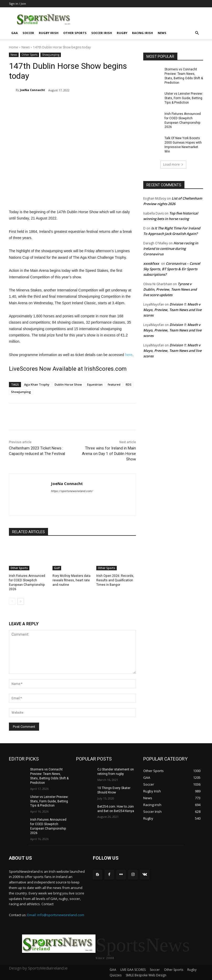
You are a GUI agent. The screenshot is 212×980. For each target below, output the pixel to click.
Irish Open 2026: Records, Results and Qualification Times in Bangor (115, 580)
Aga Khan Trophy (37, 384)
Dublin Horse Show (68, 384)
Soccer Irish (102, 33)
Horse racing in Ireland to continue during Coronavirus (171, 248)
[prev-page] (12, 601)
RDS (129, 384)
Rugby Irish (49, 33)
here (129, 355)
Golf (57, 568)
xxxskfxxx (151, 263)
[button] (197, 33)
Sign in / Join (17, 4)
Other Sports (75, 33)
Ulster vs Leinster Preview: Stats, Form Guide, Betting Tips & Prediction (184, 98)
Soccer (28, 33)
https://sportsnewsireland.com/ (72, 491)
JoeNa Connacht (32, 90)
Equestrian (95, 384)
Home (14, 47)
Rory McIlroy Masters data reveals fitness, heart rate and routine (71, 580)
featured (114, 384)
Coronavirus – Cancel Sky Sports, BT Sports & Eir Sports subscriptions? (172, 269)
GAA (15, 33)
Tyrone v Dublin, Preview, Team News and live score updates (170, 289)
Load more (173, 164)
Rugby (122, 33)
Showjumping (51, 55)
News (162, 33)
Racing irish (142, 33)
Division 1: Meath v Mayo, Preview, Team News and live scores (172, 309)
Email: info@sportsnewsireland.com (56, 915)
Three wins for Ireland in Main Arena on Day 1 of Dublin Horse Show (109, 454)
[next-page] (21, 601)
